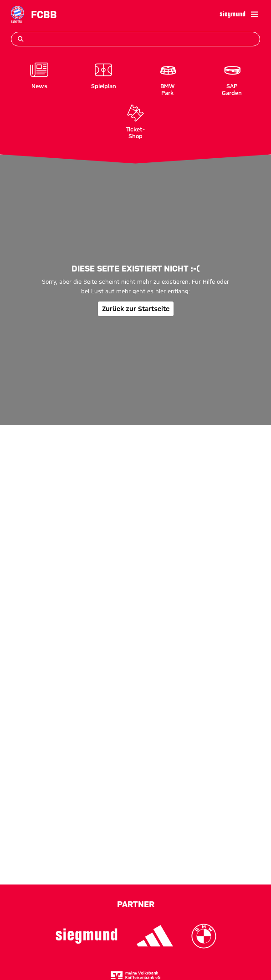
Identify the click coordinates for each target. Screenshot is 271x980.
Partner (136, 904)
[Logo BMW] (204, 936)
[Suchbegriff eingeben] (135, 39)
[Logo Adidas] (155, 936)
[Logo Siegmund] (87, 936)
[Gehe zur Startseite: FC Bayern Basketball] (18, 14)
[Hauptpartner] (233, 15)
